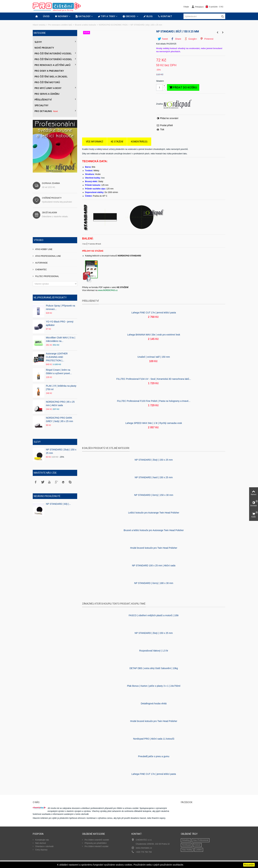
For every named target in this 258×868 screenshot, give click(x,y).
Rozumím (249, 865)
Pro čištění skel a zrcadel (51, 76)
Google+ (191, 39)
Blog (148, 16)
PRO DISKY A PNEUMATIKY (49, 71)
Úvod (46, 16)
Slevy (37, 442)
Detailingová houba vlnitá (154, 703)
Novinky (61, 16)
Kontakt (165, 16)
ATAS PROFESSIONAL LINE (48, 256)
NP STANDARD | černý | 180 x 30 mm (154, 583)
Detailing (186, 840)
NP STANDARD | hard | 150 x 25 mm (154, 477)
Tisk (162, 129)
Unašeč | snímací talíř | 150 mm (154, 357)
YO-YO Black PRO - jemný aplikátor (60, 323)
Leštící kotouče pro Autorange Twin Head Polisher (154, 513)
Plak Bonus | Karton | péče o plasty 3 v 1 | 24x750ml (154, 686)
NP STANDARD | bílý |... (58, 504)
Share (176, 39)
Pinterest (207, 39)
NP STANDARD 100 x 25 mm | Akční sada (154, 565)
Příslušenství (43, 100)
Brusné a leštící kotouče (85, 25)
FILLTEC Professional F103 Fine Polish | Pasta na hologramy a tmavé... (154, 401)
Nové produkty (44, 48)
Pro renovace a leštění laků (60, 25)
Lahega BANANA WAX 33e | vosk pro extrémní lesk (154, 335)
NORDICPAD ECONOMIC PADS (113, 25)
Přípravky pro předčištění (95, 843)
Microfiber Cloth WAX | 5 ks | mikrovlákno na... (61, 339)
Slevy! (38, 42)
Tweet (163, 39)
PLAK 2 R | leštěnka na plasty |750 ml (61, 388)
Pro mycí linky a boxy (48, 88)
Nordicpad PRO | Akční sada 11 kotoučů (154, 739)
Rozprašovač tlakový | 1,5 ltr (154, 651)
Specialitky (41, 105)
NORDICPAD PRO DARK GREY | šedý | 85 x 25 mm (59, 420)
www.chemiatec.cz (144, 848)
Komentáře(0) (139, 142)
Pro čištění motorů (47, 82)
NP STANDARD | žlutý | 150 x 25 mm (61, 451)
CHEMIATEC (41, 270)
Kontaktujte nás (42, 840)
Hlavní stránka (39, 25)
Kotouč (197, 845)
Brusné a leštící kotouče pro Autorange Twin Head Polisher (154, 530)
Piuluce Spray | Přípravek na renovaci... (60, 307)
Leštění (199, 850)
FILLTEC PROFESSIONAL (47, 276)
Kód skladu (161, 44)
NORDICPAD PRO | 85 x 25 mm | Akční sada (60, 404)
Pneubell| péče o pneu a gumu (154, 756)
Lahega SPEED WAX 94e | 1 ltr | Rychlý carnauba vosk (154, 423)
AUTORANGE (41, 263)
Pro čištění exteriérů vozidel (53, 59)
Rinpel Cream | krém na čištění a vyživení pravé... (59, 372)
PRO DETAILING (46, 111)
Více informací (94, 142)
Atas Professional (201, 840)
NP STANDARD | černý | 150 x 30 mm (154, 495)
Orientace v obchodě (44, 846)
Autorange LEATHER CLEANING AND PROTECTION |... (57, 357)
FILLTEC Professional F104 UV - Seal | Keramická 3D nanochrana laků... (154, 379)
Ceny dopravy (41, 850)
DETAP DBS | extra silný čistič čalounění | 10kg (154, 668)
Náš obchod (40, 843)
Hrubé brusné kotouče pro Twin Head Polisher (154, 548)
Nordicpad (187, 845)
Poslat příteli (166, 125)
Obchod (129, 16)
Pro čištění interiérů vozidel (53, 53)
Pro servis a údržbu (47, 94)
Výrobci (39, 240)
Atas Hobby (187, 850)
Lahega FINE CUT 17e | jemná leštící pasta (154, 313)
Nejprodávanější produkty (50, 298)
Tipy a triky (107, 16)
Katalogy (83, 16)
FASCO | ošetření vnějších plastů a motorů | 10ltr (154, 615)
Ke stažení (117, 142)
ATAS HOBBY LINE (44, 249)
